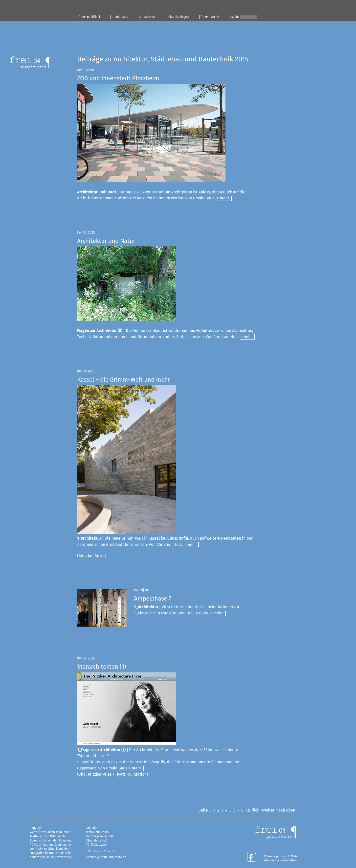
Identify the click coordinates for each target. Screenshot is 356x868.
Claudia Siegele (179, 17)
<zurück (252, 810)
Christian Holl (148, 17)
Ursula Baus (120, 17)
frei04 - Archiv (210, 17)
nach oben (286, 810)
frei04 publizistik (89, 17)
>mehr (246, 337)
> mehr (223, 198)
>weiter (268, 810)
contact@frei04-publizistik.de (106, 857)
